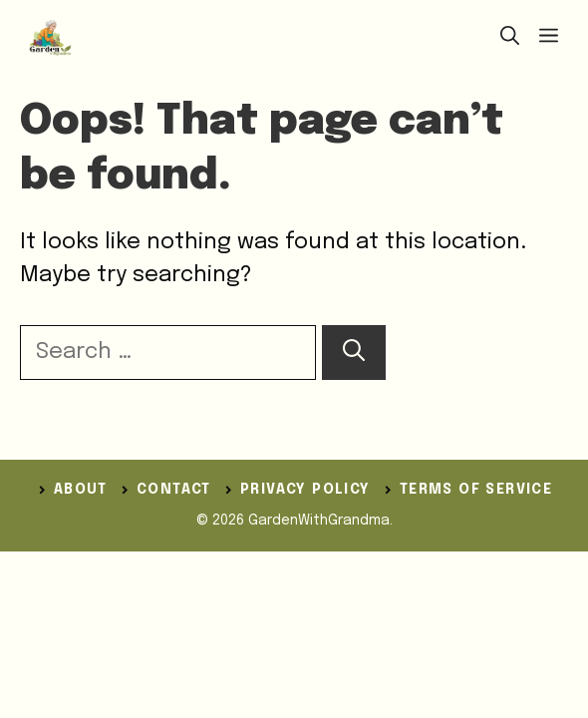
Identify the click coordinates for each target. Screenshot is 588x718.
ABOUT (81, 490)
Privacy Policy (305, 490)
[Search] (354, 353)
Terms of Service (476, 490)
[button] (510, 38)
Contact (174, 490)
